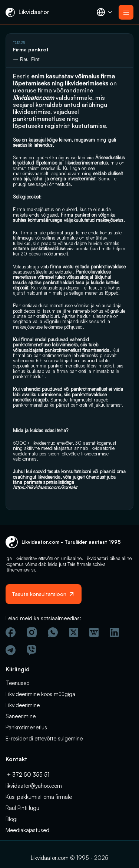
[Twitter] (74, 632)
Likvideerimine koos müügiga (40, 694)
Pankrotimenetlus (26, 727)
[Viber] (32, 650)
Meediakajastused (27, 830)
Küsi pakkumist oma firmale (39, 797)
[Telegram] (11, 650)
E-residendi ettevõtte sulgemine (44, 738)
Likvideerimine (23, 705)
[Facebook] (11, 632)
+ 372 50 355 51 (27, 775)
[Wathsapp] (53, 632)
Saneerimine (21, 716)
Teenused (18, 683)
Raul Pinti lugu (22, 808)
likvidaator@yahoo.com (34, 786)
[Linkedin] (114, 632)
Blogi (11, 819)
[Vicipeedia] (94, 632)
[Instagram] (32, 632)
